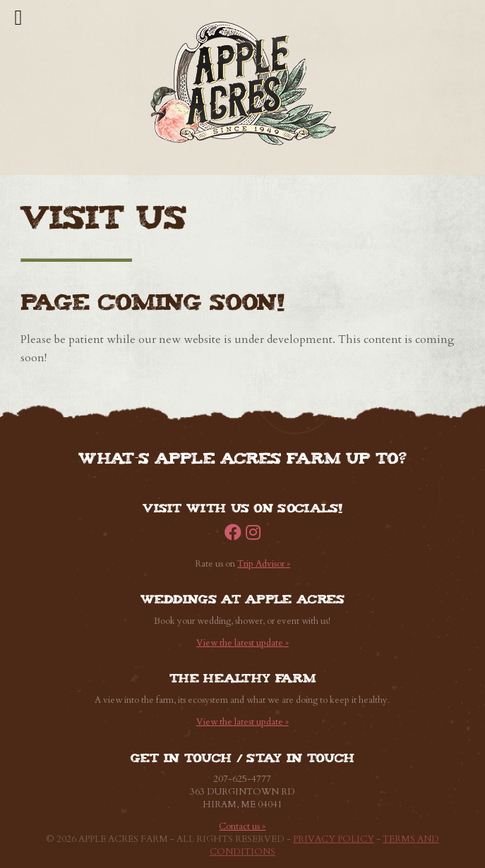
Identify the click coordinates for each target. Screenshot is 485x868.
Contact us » (242, 826)
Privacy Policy (334, 839)
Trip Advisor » (264, 564)
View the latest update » (243, 643)
